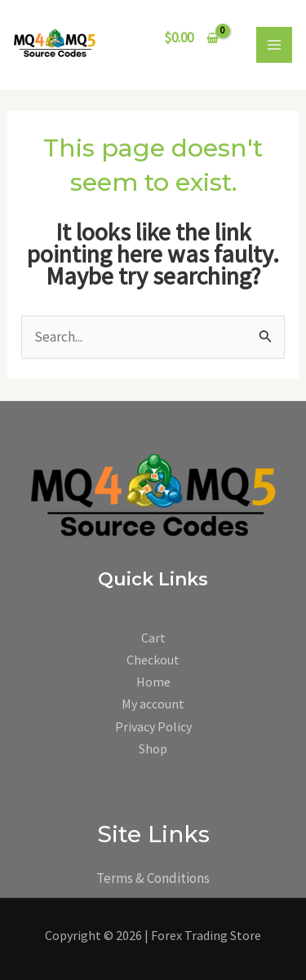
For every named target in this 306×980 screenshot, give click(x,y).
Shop (153, 748)
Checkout (153, 660)
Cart (153, 638)
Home (153, 682)
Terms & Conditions (153, 878)
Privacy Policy (153, 726)
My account (153, 704)
